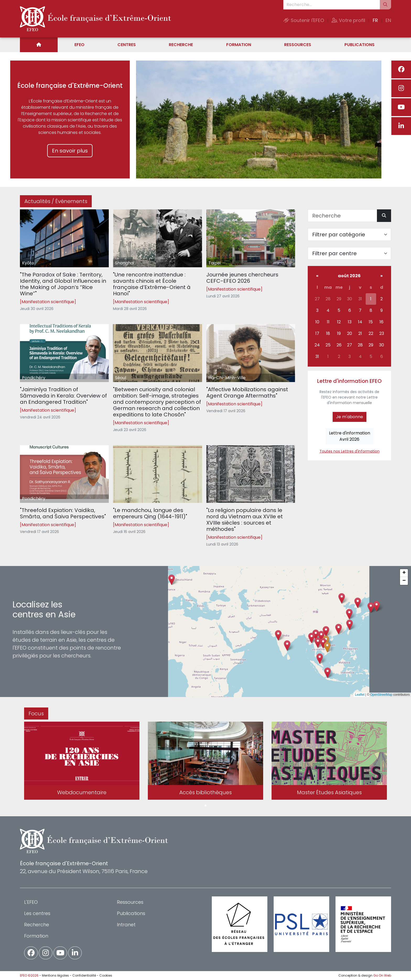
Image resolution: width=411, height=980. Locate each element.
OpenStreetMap (381, 695)
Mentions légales (55, 975)
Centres (127, 45)
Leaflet (360, 695)
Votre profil (348, 20)
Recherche (181, 45)
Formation (239, 45)
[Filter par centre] (349, 253)
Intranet (126, 925)
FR (375, 20)
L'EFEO (31, 902)
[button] (318, 643)
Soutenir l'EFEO (304, 20)
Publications (359, 45)
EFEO (79, 45)
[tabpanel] (82, 762)
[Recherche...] (332, 5)
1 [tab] (206, 806)
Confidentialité (84, 975)
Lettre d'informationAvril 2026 (350, 436)
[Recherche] (342, 216)
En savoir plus (70, 151)
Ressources (298, 45)
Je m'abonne (350, 417)
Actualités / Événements (56, 201)
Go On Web (382, 975)
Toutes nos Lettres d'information (350, 451)
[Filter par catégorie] (349, 235)
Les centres (37, 913)
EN (388, 20)
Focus (36, 714)
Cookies (106, 975)
